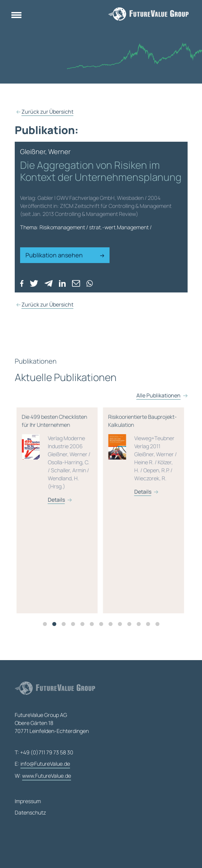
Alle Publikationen (158, 411)
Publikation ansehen (65, 255)
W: (43, 776)
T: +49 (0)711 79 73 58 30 (44, 752)
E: (42, 764)
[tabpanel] (80, 518)
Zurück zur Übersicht (47, 112)
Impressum (28, 801)
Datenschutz (30, 813)
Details (77, 540)
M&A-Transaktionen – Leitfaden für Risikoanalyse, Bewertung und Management (77, 482)
